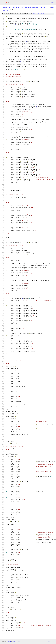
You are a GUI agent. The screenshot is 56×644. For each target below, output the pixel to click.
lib (8, 10)
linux (13, 8)
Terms (18, 642)
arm (4, 10)
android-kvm (6, 8)
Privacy (14, 642)
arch (53, 8)
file (34, 14)
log (38, 14)
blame (43, 14)
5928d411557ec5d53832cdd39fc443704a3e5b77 (32, 8)
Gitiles (10, 642)
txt (49, 641)
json (53, 641)
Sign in (53, 2)
